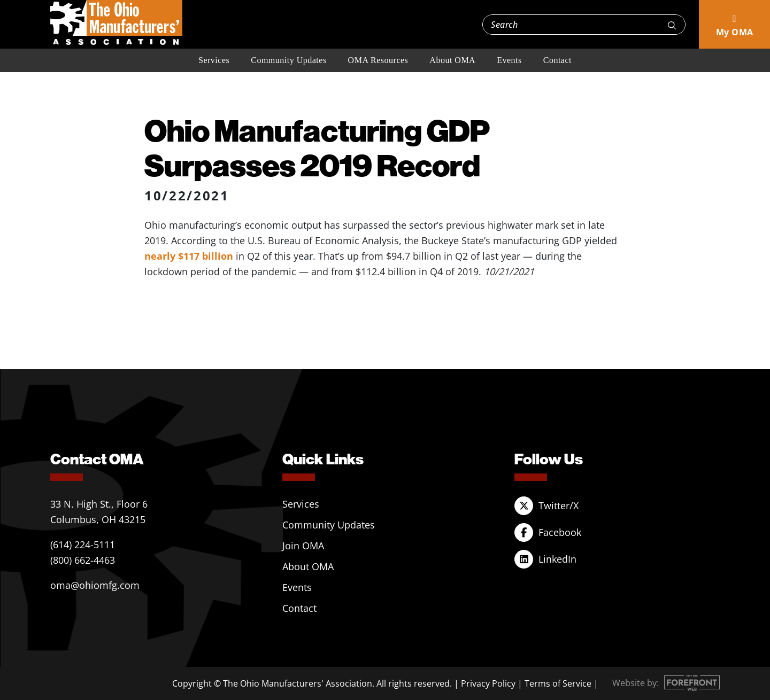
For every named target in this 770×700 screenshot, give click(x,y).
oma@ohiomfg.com (95, 585)
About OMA (452, 60)
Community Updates (288, 60)
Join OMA (303, 546)
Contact (557, 60)
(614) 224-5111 (83, 545)
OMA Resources (378, 60)
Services (214, 60)
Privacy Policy (488, 683)
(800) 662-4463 (83, 560)
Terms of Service (558, 683)
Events (509, 60)
